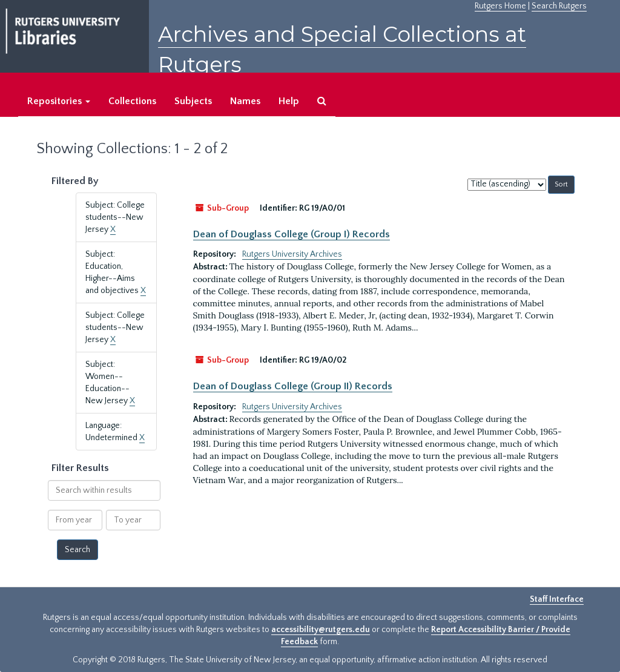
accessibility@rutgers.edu (321, 630)
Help (289, 101)
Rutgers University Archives (292, 254)
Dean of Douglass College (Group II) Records (293, 386)
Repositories (59, 101)
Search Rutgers (559, 6)
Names (245, 101)
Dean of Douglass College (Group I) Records (292, 234)
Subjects (193, 101)
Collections (132, 101)
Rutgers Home (500, 6)
